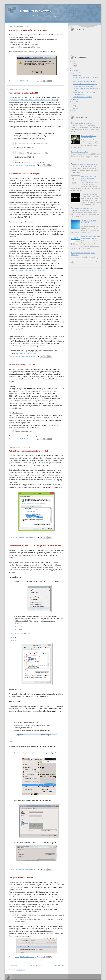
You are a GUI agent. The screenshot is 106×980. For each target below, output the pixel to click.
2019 (73, 61)
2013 (73, 101)
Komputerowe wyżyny (36, 11)
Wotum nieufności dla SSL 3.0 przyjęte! (24, 174)
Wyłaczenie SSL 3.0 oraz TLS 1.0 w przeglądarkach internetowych (35, 546)
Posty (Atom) (21, 970)
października (77, 75)
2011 (73, 106)
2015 (73, 68)
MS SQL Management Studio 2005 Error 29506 (28, 30)
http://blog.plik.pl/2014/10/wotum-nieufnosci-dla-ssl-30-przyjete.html (33, 100)
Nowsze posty (12, 965)
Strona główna (36, 965)
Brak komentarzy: (30, 81)
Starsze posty (60, 965)
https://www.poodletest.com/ (26, 353)
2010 (73, 108)
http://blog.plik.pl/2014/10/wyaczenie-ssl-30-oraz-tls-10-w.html (33, 271)
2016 (73, 66)
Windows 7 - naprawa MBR (79, 152)
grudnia (76, 73)
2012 (73, 104)
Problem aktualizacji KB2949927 (22, 365)
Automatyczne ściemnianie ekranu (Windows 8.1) (28, 451)
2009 (73, 110)
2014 (73, 71)
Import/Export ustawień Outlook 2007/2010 (84, 164)
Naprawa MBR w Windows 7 (90, 194)
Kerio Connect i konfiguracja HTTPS (23, 93)
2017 (73, 64)
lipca (75, 99)
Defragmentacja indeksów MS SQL (82, 208)
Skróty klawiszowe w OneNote (21, 878)
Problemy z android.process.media (81, 124)
